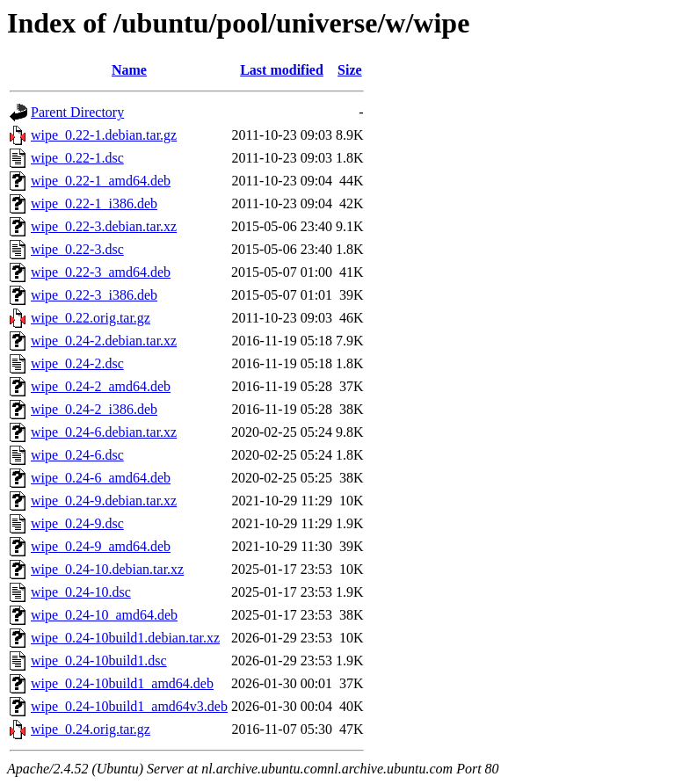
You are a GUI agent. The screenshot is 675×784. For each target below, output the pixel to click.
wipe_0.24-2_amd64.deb (101, 386)
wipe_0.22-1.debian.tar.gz (104, 135)
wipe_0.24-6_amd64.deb (101, 478)
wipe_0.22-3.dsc (77, 249)
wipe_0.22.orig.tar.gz (91, 318)
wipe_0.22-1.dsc (77, 158)
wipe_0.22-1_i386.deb (94, 203)
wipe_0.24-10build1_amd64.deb (122, 683)
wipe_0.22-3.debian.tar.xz (104, 226)
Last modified (282, 70)
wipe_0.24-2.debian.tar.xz (104, 341)
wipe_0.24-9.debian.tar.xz (104, 501)
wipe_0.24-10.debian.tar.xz (107, 569)
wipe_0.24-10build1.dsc (99, 661)
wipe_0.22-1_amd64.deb (101, 181)
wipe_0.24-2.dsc (77, 363)
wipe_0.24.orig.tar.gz (91, 729)
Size (350, 70)
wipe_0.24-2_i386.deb (94, 409)
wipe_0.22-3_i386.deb (94, 295)
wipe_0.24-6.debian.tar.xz (104, 432)
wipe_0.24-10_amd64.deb (104, 615)
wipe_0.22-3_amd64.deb (101, 272)
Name (129, 70)
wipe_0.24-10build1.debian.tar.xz (125, 638)
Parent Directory (77, 112)
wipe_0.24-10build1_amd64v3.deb (129, 706)
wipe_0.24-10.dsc (81, 592)
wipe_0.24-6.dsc (77, 455)
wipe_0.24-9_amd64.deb (101, 546)
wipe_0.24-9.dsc (77, 523)
